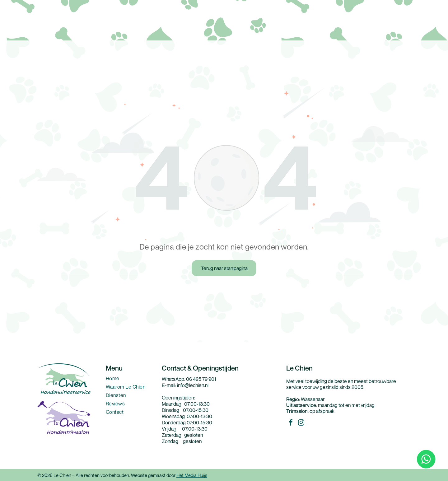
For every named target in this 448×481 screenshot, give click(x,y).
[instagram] (301, 423)
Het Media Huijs (192, 475)
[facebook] (291, 423)
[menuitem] (131, 379)
